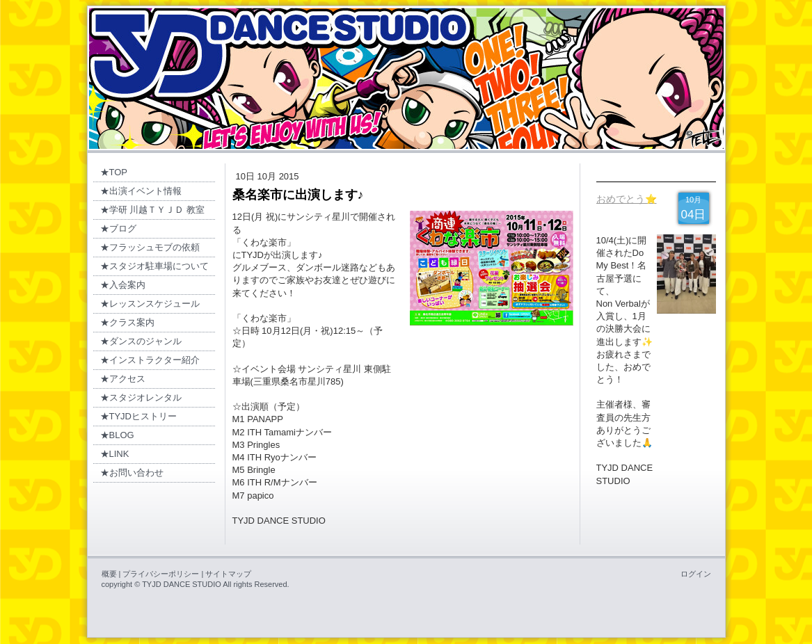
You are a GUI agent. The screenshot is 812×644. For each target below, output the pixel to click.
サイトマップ (228, 574)
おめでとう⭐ (627, 199)
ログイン (696, 574)
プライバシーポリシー (161, 574)
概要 (109, 574)
